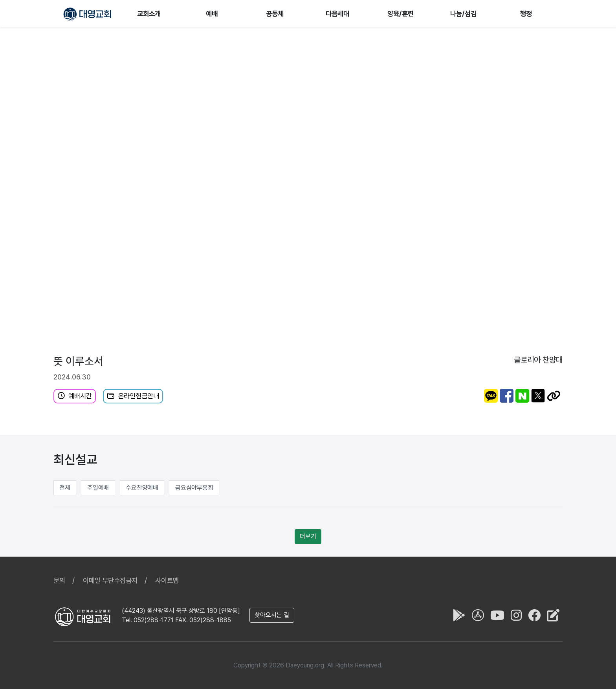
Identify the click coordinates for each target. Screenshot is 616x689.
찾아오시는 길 (272, 615)
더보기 (308, 536)
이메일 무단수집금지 (110, 580)
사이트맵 (167, 580)
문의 (59, 580)
